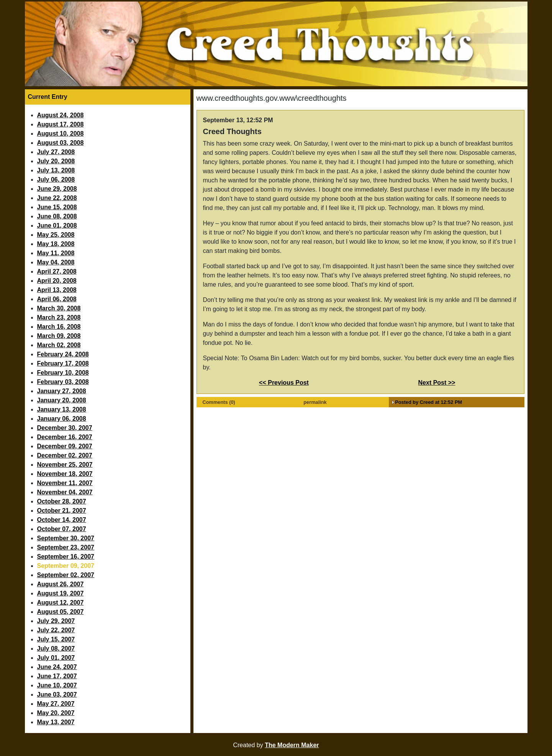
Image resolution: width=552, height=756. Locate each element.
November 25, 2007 (65, 465)
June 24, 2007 (57, 667)
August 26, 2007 (61, 584)
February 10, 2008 (63, 373)
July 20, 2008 (56, 161)
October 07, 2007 (62, 529)
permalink (315, 402)
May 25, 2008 (56, 235)
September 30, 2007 (66, 538)
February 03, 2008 (63, 382)
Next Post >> (437, 383)
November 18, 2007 (65, 474)
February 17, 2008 (63, 363)
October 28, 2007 (62, 501)
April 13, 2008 (57, 290)
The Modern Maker (292, 745)
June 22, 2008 (57, 198)
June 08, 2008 (57, 216)
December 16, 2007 (65, 437)
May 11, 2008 (56, 253)
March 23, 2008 (59, 317)
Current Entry (48, 97)
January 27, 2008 (62, 391)
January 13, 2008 (62, 409)
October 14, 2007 (62, 520)
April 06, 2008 (57, 299)
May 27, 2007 (56, 704)
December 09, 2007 (65, 446)
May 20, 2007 (56, 713)
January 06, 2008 (62, 419)
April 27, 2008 (57, 271)
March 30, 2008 (59, 308)
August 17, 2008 (61, 124)
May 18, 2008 (56, 244)
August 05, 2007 (61, 612)
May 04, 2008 (56, 262)
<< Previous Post (284, 383)
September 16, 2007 (66, 557)
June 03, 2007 (57, 695)
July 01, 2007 (56, 658)
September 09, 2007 (66, 566)
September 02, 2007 (66, 575)
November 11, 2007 (65, 483)
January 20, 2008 (62, 400)
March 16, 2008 (59, 327)
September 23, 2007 (66, 547)
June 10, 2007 (57, 685)
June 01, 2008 (57, 225)
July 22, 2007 (56, 630)
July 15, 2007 (56, 639)
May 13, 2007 (56, 722)
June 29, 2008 (57, 189)
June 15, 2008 (57, 207)
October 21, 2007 (62, 511)
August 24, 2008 (61, 115)
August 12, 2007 (61, 603)
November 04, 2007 (65, 492)
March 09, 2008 (59, 336)
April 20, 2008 (57, 281)
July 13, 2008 (56, 170)
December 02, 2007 (65, 455)
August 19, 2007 (61, 593)
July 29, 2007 (56, 621)
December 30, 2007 (65, 428)
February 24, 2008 (63, 354)
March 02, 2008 (59, 345)
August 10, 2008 (61, 134)
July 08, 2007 (56, 649)
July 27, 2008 (56, 152)
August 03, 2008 (61, 143)
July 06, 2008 (56, 180)
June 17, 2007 (57, 676)
